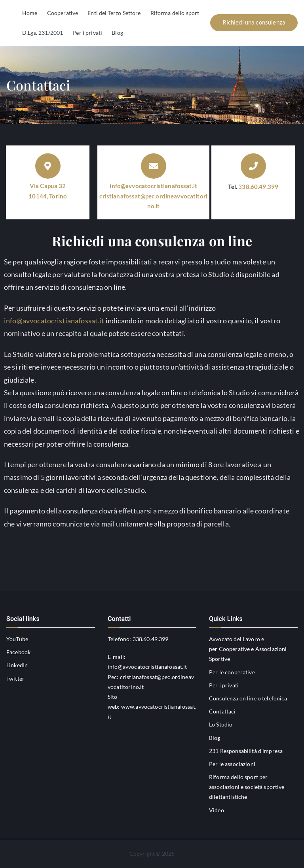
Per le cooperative (232, 672)
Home (30, 13)
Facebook (18, 652)
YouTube (17, 639)
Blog (117, 33)
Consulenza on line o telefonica (248, 698)
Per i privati (87, 33)
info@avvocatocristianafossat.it (153, 186)
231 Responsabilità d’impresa (246, 751)
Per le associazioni (232, 764)
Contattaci (222, 711)
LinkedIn (17, 665)
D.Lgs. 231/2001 (43, 33)
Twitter (15, 678)
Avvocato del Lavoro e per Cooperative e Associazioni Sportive (248, 649)
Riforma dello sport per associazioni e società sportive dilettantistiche (247, 787)
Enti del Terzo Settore (114, 13)
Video (217, 810)
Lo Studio (221, 724)
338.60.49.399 (258, 187)
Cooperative (63, 13)
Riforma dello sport (175, 13)
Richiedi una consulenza (254, 22)
